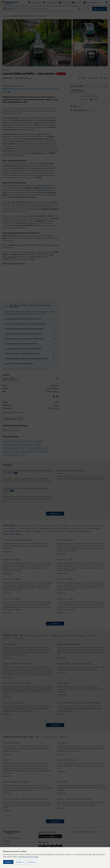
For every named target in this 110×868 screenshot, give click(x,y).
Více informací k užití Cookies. (28, 857)
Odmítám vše (20, 862)
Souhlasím (8, 862)
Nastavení (32, 862)
